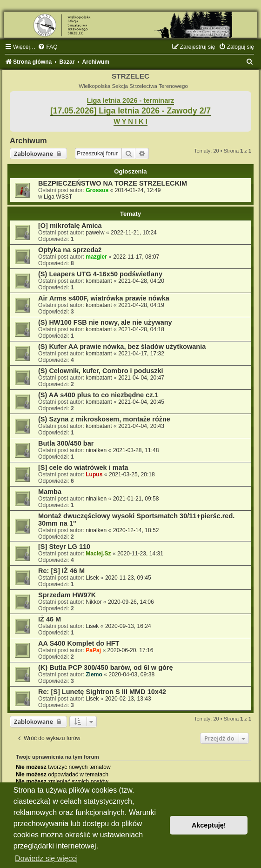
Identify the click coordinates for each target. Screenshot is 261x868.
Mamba (50, 492)
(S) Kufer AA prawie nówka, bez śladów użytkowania (122, 347)
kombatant (99, 281)
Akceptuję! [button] (209, 825)
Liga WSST (58, 197)
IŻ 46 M (50, 619)
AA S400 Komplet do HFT (79, 643)
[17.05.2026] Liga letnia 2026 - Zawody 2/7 (130, 111)
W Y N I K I (130, 121)
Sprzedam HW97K (67, 595)
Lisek (92, 578)
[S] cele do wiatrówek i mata (83, 467)
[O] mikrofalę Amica (70, 226)
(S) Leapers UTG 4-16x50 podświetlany (100, 274)
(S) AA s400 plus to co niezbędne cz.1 (98, 395)
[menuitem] (47, 47)
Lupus (94, 474)
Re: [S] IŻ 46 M (61, 571)
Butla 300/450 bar (66, 443)
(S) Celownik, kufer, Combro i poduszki (101, 371)
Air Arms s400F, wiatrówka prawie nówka (104, 298)
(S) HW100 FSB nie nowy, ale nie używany (105, 322)
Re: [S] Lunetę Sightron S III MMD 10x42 (102, 692)
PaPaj (93, 650)
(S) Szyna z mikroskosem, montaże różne (104, 419)
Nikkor (94, 602)
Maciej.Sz (98, 554)
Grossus (97, 190)
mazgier (96, 257)
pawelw (95, 233)
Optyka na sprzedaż (70, 250)
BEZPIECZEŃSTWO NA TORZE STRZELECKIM (113, 183)
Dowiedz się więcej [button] (46, 858)
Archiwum (28, 140)
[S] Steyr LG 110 (64, 547)
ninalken (96, 450)
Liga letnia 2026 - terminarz (131, 100)
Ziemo (94, 674)
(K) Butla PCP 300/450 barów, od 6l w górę (106, 668)
